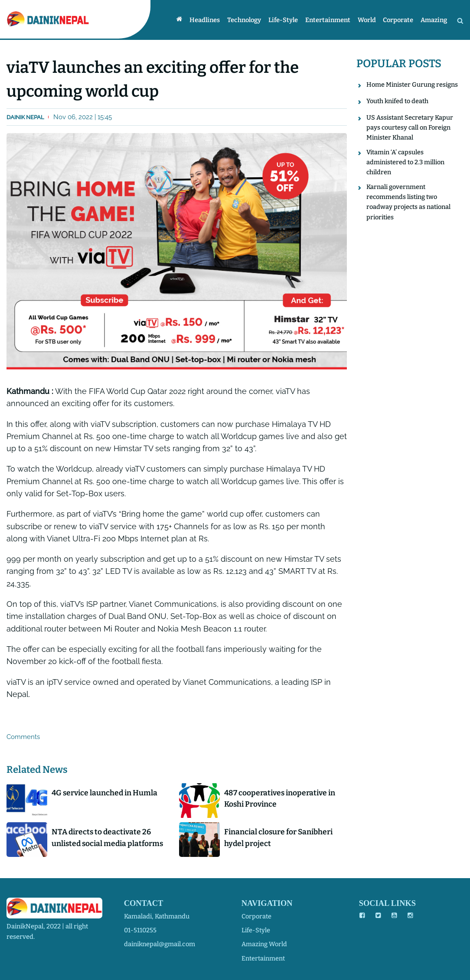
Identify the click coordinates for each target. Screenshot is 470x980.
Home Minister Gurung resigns (412, 85)
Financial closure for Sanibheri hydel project (280, 838)
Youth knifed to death (397, 101)
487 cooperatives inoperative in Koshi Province (281, 799)
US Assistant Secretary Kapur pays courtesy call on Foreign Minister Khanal (410, 128)
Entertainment (331, 20)
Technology (249, 20)
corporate (256, 916)
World (369, 20)
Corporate (399, 20)
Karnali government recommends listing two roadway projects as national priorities (409, 203)
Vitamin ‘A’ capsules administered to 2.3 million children (405, 163)
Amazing (434, 20)
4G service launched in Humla (106, 793)
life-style (256, 930)
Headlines (211, 20)
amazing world (264, 944)
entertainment (263, 958)
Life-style (287, 20)
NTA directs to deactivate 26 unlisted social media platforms (109, 838)
